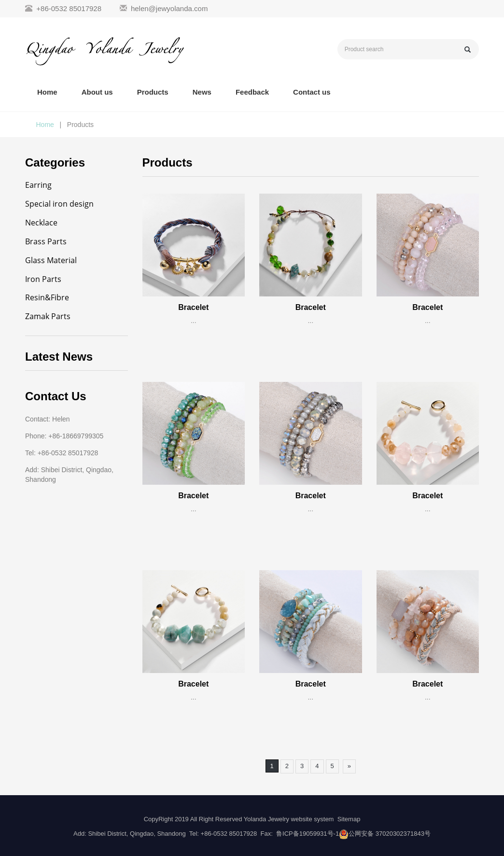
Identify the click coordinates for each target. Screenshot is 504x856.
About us (97, 92)
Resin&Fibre (47, 297)
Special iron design (59, 204)
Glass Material (51, 260)
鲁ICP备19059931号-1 (308, 834)
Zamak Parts (48, 316)
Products (153, 92)
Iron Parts (43, 279)
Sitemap (349, 819)
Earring (38, 185)
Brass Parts (46, 241)
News (202, 92)
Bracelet (193, 307)
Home (47, 92)
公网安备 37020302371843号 (390, 834)
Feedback (252, 92)
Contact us (312, 92)
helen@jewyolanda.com (169, 8)
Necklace (41, 223)
